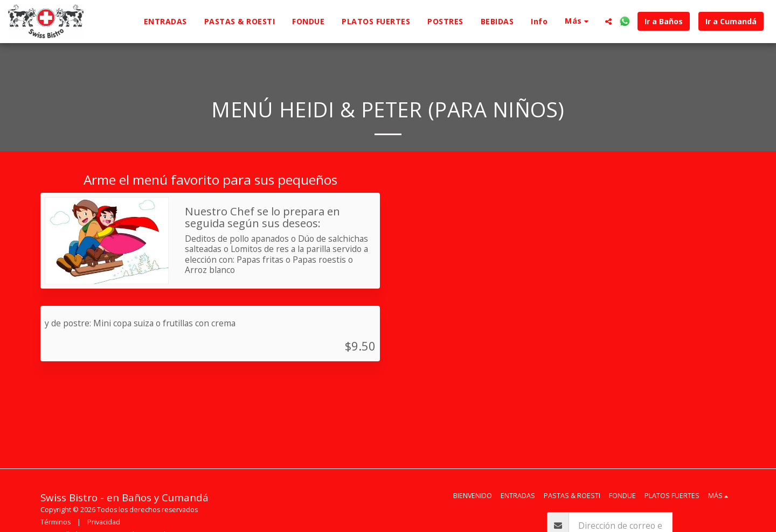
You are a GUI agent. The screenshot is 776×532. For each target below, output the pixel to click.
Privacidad (104, 522)
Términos (56, 522)
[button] (608, 22)
